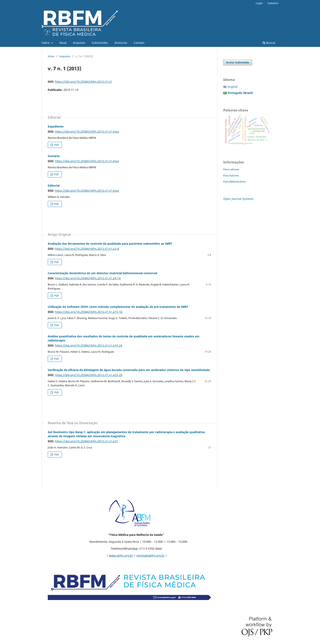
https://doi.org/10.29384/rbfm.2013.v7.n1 (83, 82)
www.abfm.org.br (121, 555)
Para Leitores (231, 169)
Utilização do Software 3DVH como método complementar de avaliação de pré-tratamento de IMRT (118, 307)
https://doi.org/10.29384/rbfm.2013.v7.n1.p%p (87, 132)
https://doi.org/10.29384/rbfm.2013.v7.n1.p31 (86, 441)
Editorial (54, 185)
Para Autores (231, 175)
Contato (139, 43)
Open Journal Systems (238, 199)
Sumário (54, 156)
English (233, 87)
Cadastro (273, 3)
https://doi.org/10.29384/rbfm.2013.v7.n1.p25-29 (89, 375)
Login (259, 3)
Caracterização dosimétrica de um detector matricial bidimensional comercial (102, 273)
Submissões (100, 43)
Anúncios (121, 43)
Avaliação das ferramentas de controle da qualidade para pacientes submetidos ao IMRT (110, 244)
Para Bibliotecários (234, 182)
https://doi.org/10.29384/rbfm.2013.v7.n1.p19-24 (89, 345)
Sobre (46, 43)
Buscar (269, 43)
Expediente (56, 126)
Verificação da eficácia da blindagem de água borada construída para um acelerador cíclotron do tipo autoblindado (129, 370)
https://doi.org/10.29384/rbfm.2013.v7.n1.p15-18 (89, 312)
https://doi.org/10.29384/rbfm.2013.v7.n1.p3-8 (87, 249)
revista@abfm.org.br (151, 555)
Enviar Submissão (238, 62)
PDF (56, 145)
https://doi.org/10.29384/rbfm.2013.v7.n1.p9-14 (88, 278)
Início (51, 56)
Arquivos (79, 43)
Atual (63, 43)
